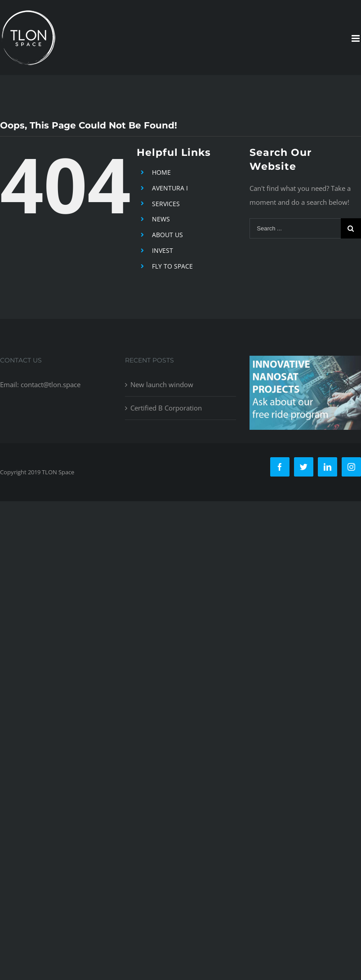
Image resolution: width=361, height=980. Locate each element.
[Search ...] (295, 228)
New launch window (162, 384)
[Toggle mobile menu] (356, 38)
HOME (161, 172)
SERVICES (166, 204)
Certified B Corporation (166, 408)
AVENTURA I (170, 188)
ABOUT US (167, 235)
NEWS (161, 219)
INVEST (163, 250)
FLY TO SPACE (172, 266)
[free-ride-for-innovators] (305, 362)
